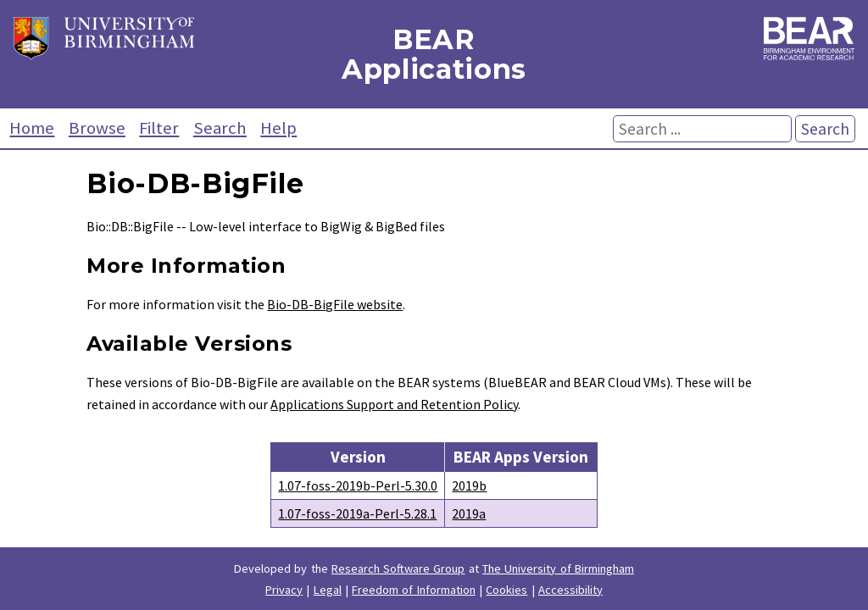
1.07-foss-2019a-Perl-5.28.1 (357, 513)
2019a (469, 513)
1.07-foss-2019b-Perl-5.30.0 (358, 485)
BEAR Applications (434, 54)
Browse (97, 128)
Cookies (506, 590)
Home (32, 128)
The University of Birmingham (558, 568)
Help (278, 128)
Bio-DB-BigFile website (335, 304)
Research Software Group (398, 568)
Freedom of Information (414, 590)
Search (220, 128)
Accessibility (570, 590)
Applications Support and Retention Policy (394, 404)
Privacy (284, 590)
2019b (469, 485)
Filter (159, 128)
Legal (328, 590)
